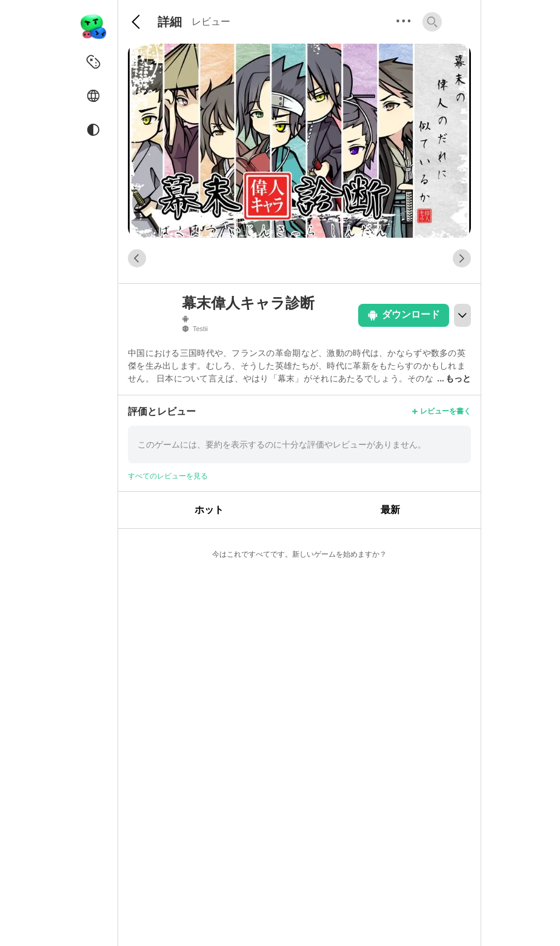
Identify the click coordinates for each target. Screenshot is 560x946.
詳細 (170, 22)
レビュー (211, 22)
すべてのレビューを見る (168, 476)
